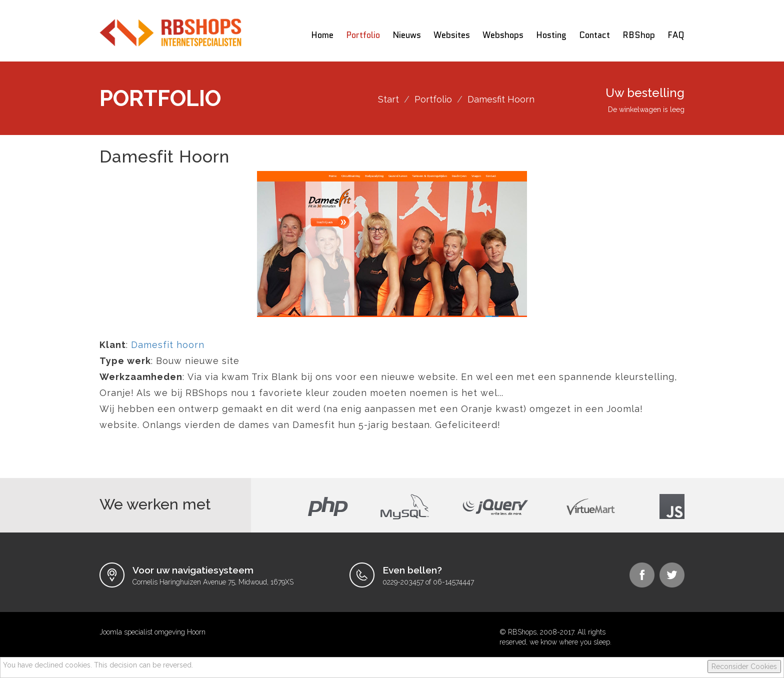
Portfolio (363, 35)
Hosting (551, 35)
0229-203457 (403, 582)
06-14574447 (453, 582)
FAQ (676, 35)
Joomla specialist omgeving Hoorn (152, 632)
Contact (594, 35)
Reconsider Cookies (744, 666)
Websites (452, 35)
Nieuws (407, 35)
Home (322, 35)
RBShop (639, 35)
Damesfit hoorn (168, 345)
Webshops (503, 35)
